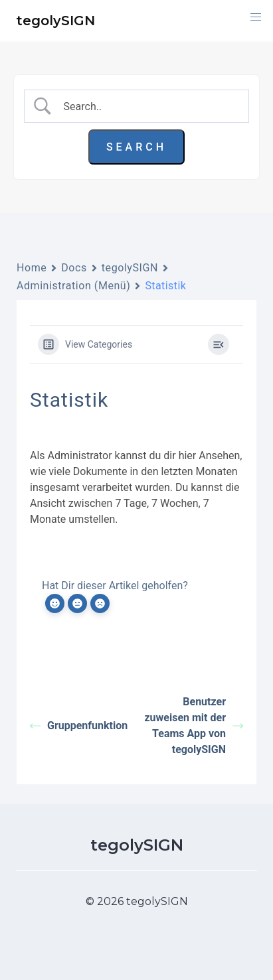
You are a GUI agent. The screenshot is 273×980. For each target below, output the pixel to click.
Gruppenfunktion (79, 726)
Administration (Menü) (73, 286)
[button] (256, 17)
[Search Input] (148, 106)
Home (32, 268)
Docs (74, 268)
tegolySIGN (130, 268)
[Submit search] (136, 147)
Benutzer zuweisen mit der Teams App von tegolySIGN (194, 726)
